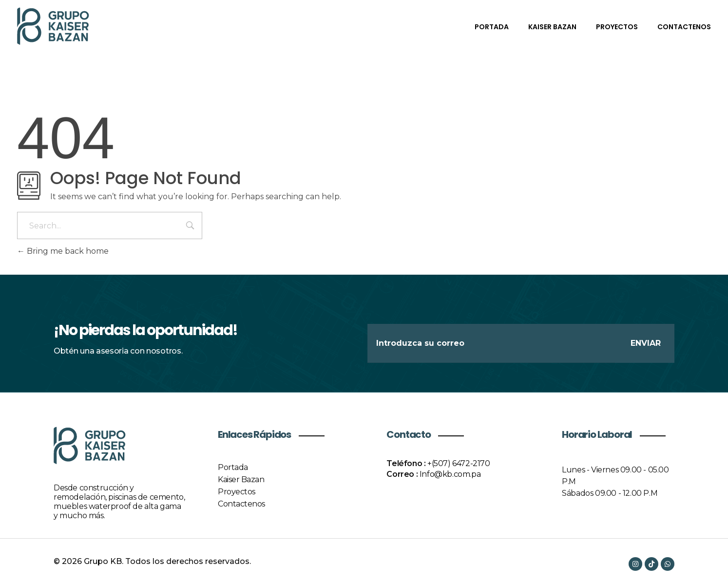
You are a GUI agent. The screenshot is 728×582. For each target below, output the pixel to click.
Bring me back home (63, 251)
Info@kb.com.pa (450, 474)
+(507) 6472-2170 (459, 463)
